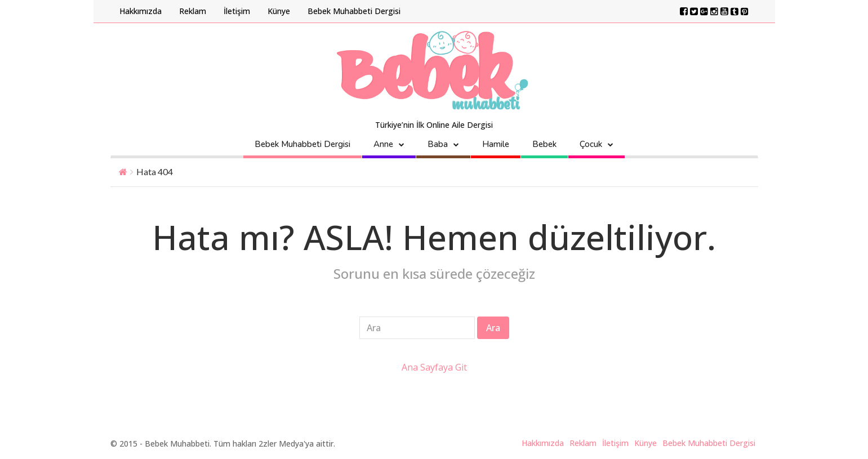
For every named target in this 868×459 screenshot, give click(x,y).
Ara (493, 328)
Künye (279, 11)
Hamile (496, 144)
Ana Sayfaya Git (434, 367)
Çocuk (591, 144)
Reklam (193, 11)
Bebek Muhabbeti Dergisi (354, 11)
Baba (438, 144)
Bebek (544, 144)
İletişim (237, 11)
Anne (383, 144)
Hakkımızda (141, 11)
